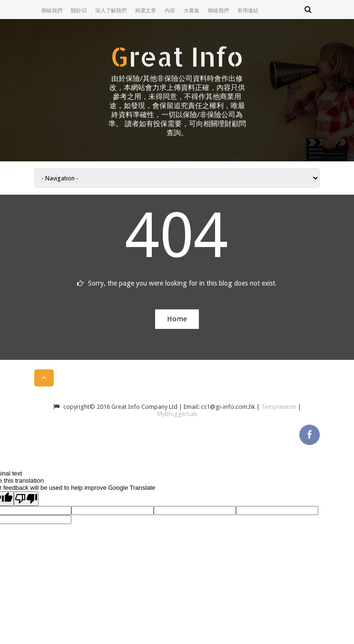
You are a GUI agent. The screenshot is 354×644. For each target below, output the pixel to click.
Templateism (279, 407)
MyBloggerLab (177, 414)
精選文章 (146, 11)
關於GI (79, 11)
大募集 (192, 11)
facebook (310, 433)
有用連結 (248, 11)
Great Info (177, 56)
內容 (170, 11)
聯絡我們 (52, 11)
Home (177, 319)
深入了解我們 (111, 11)
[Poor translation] (26, 499)
